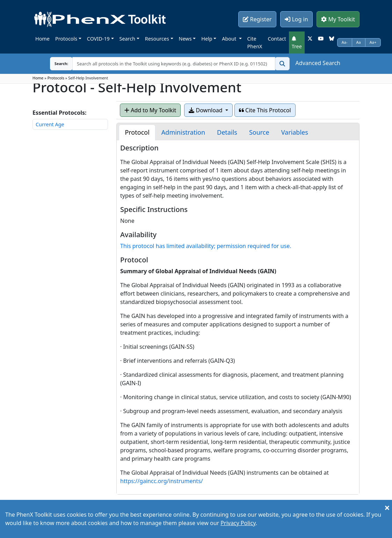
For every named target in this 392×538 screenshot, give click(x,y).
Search (128, 39)
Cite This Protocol (265, 110)
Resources (157, 39)
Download (206, 110)
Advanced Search (318, 63)
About (230, 39)
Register (257, 19)
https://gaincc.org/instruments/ (162, 481)
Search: (56, 63)
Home (42, 39)
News (185, 39)
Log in (296, 19)
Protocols (66, 39)
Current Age (50, 124)
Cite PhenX (255, 43)
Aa (359, 42)
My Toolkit (338, 19)
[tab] (137, 132)
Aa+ (373, 42)
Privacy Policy (238, 523)
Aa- (345, 42)
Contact (277, 39)
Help (207, 39)
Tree (297, 43)
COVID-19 (98, 39)
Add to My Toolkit (150, 110)
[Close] (387, 508)
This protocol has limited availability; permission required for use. (206, 246)
